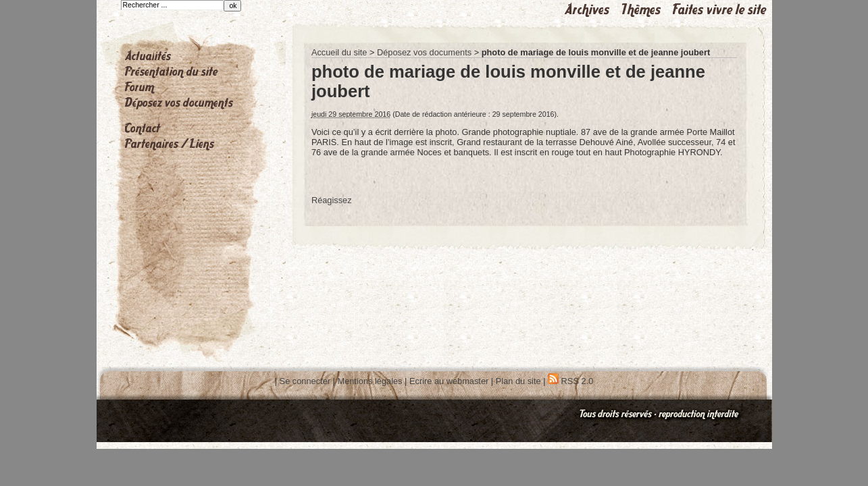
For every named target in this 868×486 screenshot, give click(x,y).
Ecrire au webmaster (449, 381)
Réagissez (332, 200)
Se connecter (305, 381)
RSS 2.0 (570, 381)
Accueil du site (339, 52)
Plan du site (518, 381)
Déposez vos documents (424, 52)
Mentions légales (369, 381)
